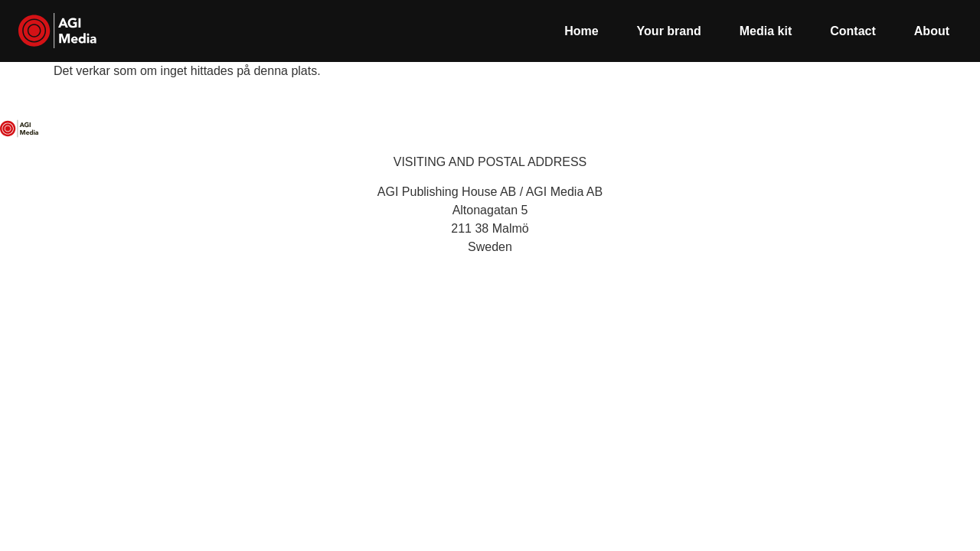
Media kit (766, 31)
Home (581, 31)
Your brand (669, 31)
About (932, 31)
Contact (853, 31)
